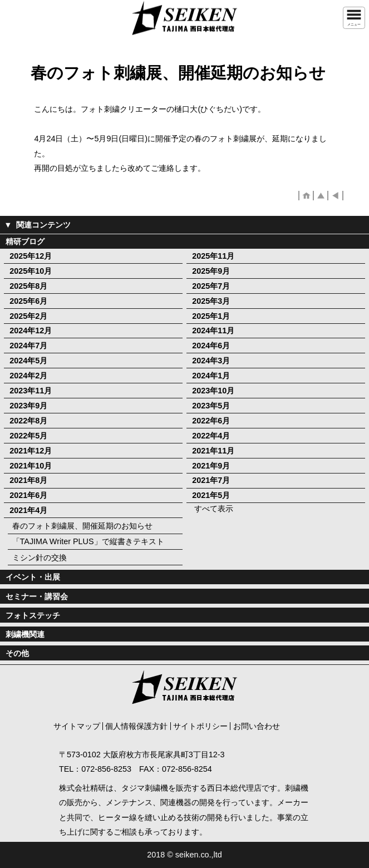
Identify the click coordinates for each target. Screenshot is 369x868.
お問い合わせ (257, 726)
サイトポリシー (200, 726)
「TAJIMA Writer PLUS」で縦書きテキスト (88, 541)
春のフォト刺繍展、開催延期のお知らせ (82, 526)
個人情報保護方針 (136, 726)
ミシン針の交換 (40, 558)
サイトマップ (77, 726)
